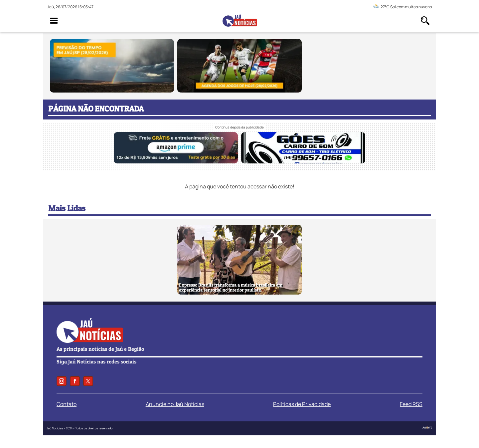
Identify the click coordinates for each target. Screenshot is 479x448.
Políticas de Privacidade (302, 404)
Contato (67, 404)
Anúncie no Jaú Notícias (175, 404)
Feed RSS (411, 404)
